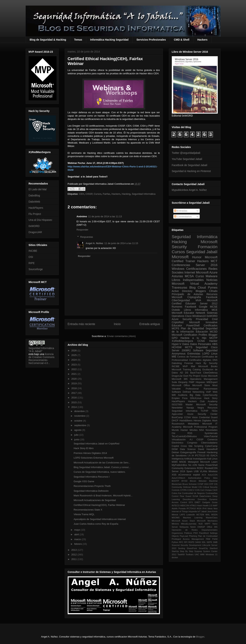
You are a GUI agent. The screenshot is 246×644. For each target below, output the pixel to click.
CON (197, 490)
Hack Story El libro (84, 448)
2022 (74, 369)
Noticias (212, 280)
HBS (215, 344)
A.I (191, 440)
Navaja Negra (195, 408)
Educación (202, 332)
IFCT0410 (191, 508)
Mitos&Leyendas (189, 524)
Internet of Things (180, 511)
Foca (185, 398)
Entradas (181, 211)
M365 (175, 462)
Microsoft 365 (180, 379)
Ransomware (210, 389)
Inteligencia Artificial (182, 459)
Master (189, 405)
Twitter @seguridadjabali (186, 153)
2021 (74, 374)
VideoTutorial (211, 436)
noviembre (80, 416)
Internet (190, 272)
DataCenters (205, 496)
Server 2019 (179, 471)
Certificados (211, 325)
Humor (197, 257)
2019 (74, 383)
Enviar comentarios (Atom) (121, 336)
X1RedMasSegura (182, 341)
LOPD (206, 354)
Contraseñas (212, 493)
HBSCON (185, 505)
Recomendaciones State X (88, 510)
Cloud (202, 288)
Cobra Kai (177, 493)
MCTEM (200, 515)
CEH (82, 194)
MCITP (213, 338)
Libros (187, 310)
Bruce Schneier (190, 484)
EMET (198, 502)
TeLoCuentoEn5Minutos (184, 436)
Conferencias (181, 265)
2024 (74, 360)
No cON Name (196, 465)
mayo (77, 530)
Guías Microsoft (209, 376)
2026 (74, 350)
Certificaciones (196, 269)
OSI (31, 257)
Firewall (201, 452)
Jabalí (204, 511)
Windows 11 (212, 554)
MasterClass (212, 518)
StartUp (175, 551)
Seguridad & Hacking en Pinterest (191, 171)
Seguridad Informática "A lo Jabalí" (41, 350)
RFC (181, 542)
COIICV (191, 490)
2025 (74, 355)
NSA (202, 430)
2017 (74, 393)
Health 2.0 (207, 505)
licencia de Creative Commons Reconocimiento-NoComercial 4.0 (42, 359)
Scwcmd (176, 545)
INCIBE (33, 251)
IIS (208, 456)
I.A (189, 456)
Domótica (202, 499)
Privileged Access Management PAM (191, 539)
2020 (74, 379)
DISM (175, 449)
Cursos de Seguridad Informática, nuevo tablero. (100, 472)
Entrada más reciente (81, 324)
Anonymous (179, 354)
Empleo (176, 398)
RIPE (32, 263)
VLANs (204, 471)
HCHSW (177, 347)
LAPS (182, 515)
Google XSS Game (84, 481)
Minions (175, 524)
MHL (208, 515)
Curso (200, 276)
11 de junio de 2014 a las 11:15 (121, 243)
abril (77, 534)
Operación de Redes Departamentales (195, 530)
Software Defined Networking (188, 392)
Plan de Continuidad (208, 536)
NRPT (208, 524)
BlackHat (213, 481)
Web (215, 392)
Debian (176, 452)
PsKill (215, 539)
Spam (189, 471)
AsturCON (213, 475)
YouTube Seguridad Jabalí (187, 159)
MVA (198, 300)
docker (175, 557)
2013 (74, 550)
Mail (193, 366)
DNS (215, 360)
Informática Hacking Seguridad (109, 40)
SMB (215, 542)
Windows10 (199, 316)
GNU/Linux (196, 398)
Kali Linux (212, 459)
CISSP (89, 194)
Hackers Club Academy (203, 401)
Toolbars (189, 554)
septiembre (81, 425)
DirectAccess (189, 499)
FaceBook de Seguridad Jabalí (190, 165)
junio (77, 439)
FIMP (192, 382)
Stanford (213, 548)
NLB (201, 524)
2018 (74, 388)
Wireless (213, 471)
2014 (74, 407)
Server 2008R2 (181, 350)
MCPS (176, 328)
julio (77, 435)
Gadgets (206, 502)
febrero (78, 544)
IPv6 (205, 508)
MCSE (214, 307)
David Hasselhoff (208, 449)
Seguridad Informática (144, 194)
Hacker (213, 341)
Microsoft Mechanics (207, 521)
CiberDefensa (210, 373)
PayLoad (184, 536)
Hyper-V (177, 344)
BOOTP (175, 481)
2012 (74, 555)
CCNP (200, 484)
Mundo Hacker (180, 430)
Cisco (188, 316)
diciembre (80, 411)
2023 (74, 365)
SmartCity (203, 548)
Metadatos (193, 424)
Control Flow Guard (182, 496)
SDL (204, 542)
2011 (74, 559)
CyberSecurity (210, 395)
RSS (190, 433)
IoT (199, 511)
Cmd (215, 319)
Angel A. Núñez (95, 243)
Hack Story (211, 398)
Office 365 (212, 527)
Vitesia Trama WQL (84, 514)
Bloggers (201, 291)
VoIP (209, 392)
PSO (196, 533)
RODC (200, 468)
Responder (83, 230)
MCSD (214, 332)
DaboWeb (34, 202)
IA (193, 456)
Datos (186, 344)
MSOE (183, 462)
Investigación (200, 459)
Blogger (213, 335)
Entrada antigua (149, 324)
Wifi (174, 395)
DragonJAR (35, 232)
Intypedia (193, 511)
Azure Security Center (202, 414)
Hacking (126, 194)
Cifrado (213, 291)
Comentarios (183, 217)
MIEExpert (212, 382)
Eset (186, 376)
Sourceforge (36, 269)
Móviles (194, 430)
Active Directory (182, 291)
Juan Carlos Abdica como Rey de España (96, 524)
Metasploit (193, 462)
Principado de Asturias (187, 294)
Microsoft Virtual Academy (195, 284)
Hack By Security (206, 363)
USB (196, 471)
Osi (174, 433)
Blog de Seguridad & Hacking (48, 40)
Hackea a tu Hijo (193, 338)
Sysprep (198, 551)
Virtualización (179, 440)
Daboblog (177, 363)
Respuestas (87, 237)
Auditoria (183, 395)
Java (210, 511)
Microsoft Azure (207, 272)
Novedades (212, 430)
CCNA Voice (191, 417)
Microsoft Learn (209, 462)
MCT (214, 261)
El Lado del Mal (38, 189)
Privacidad (202, 319)
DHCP (175, 421)
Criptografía (194, 297)
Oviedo (176, 310)
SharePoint (192, 548)
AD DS (184, 373)
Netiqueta (184, 527)
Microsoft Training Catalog (186, 370)
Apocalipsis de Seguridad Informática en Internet (100, 519)
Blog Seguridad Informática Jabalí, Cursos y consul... (102, 467)
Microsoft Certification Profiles (190, 335)
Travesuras (180, 288)
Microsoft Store (201, 385)
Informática (201, 310)
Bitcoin (193, 481)
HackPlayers (36, 208)
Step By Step (187, 551)
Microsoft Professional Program (200, 427)
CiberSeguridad (181, 300)
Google (203, 307)
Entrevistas (194, 354)
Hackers (202, 40)
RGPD (191, 542)
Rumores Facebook (184, 307)
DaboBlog (34, 195)
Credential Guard (208, 417)
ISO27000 (177, 405)
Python (175, 542)
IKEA (199, 508)
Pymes (213, 288)
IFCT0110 (200, 456)
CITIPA (183, 490)
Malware (212, 276)
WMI (202, 554)
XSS (174, 475)
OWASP (201, 527)
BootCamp (177, 417)
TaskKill (181, 554)
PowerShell (193, 325)
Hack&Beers (186, 421)
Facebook (212, 297)
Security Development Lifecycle (195, 545)
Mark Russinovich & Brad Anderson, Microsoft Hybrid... (103, 496)
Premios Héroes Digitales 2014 (90, 453)
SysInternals (211, 433)
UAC (197, 554)
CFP (211, 484)
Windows (178, 269)
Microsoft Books (208, 366)
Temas (78, 40)
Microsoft (180, 257)
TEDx (214, 411)
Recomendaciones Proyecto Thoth (92, 486)
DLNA (195, 496)
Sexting (182, 548)
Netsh (193, 527)
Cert (202, 490)
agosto (78, 430)
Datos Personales (201, 344)
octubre (79, 421)
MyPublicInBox (180, 465)
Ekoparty (183, 382)
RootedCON (211, 468)
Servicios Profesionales (151, 40)
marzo (78, 539)
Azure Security (182, 319)
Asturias (177, 276)
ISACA (214, 456)
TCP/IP (204, 411)
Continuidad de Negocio (193, 493)
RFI (186, 542)
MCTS (189, 347)
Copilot (175, 446)
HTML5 (193, 505)
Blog (192, 288)
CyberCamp (211, 446)
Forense (189, 363)
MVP (185, 366)
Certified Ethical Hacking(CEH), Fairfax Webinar (99, 505)
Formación (208, 247)
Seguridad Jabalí (202, 252)
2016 (74, 398)
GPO (175, 338)
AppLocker (177, 414)
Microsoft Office (181, 385)
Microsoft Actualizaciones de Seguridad (95, 500)
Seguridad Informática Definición (91, 491)
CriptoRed (178, 322)
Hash (200, 505)
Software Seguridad (205, 350)
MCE (214, 310)
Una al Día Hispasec (41, 220)
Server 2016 (207, 265)
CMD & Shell (182, 40)
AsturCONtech (179, 478)
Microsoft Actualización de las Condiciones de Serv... (102, 463)
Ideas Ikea (213, 508)
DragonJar (177, 376)
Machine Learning (193, 518)
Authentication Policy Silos (203, 478)
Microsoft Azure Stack (183, 521)
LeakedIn (191, 515)
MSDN (214, 515)
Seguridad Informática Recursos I (92, 477)
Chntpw (208, 490)
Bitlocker (203, 481)
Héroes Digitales (202, 421)
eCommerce (185, 475)
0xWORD (34, 226)
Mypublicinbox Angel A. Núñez (189, 190)
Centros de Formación (189, 357)
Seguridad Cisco (206, 347)
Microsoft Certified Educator (195, 302)
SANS (198, 542)
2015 (74, 402)
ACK (204, 475)
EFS (191, 502)
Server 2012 (209, 303)
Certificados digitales (200, 360)
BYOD (184, 481)
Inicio (117, 324)
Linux (214, 354)
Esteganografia (188, 452)
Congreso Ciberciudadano (202, 443)
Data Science (188, 449)
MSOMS (176, 518)
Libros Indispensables (188, 280)
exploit (196, 475)
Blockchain (177, 484)
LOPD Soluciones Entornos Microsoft (94, 458)
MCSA (189, 276)
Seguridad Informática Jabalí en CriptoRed (97, 444)
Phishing (193, 536)
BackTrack (196, 373)
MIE (174, 357)
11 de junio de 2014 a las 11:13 (105, 216)
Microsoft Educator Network (189, 313)
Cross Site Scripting (192, 446)
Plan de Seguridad (193, 328)
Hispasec (200, 382)
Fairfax (107, 194)
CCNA (201, 341)
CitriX (215, 490)
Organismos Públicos (182, 533)
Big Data (195, 395)
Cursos (98, 194)
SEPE (209, 542)
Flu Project (35, 214)
